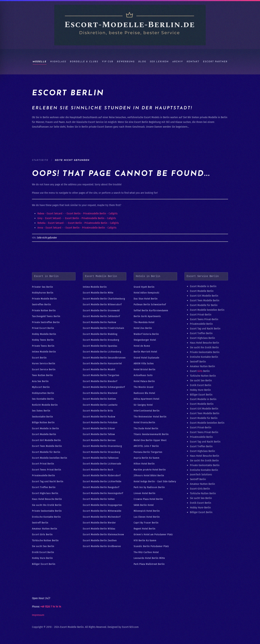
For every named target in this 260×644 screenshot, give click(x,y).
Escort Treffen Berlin (44, 487)
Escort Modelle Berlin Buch (98, 470)
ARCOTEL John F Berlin (146, 446)
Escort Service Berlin (44, 369)
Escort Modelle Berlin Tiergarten (101, 375)
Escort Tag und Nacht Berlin (48, 481)
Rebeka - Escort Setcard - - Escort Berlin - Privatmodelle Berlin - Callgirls (78, 223)
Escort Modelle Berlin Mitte (98, 293)
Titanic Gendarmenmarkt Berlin (151, 434)
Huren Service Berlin (44, 363)
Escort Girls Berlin (42, 534)
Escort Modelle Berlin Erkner (99, 428)
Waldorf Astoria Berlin (146, 334)
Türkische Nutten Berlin (45, 540)
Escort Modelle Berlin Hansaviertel (102, 363)
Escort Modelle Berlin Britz (98, 411)
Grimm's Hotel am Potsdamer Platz (153, 534)
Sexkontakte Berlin (42, 417)
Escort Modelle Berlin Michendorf (102, 517)
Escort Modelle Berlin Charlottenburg (104, 299)
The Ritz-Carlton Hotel (146, 552)
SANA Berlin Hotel (144, 505)
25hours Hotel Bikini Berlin (149, 475)
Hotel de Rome (142, 346)
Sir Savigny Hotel (143, 405)
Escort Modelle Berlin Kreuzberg (101, 340)
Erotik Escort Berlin (43, 552)
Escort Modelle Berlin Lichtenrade (102, 464)
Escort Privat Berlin (43, 464)
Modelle (40, 62)
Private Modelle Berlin (44, 299)
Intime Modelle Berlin (44, 352)
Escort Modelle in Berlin (45, 428)
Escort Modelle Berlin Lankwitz (100, 405)
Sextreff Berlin (40, 523)
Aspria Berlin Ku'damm (147, 458)
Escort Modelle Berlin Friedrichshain (103, 328)
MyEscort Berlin (41, 387)
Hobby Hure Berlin (42, 558)
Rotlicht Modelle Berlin (45, 405)
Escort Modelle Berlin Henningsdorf (103, 493)
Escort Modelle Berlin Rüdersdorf (102, 475)
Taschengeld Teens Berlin (46, 316)
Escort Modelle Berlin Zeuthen (100, 540)
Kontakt (193, 62)
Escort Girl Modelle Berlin (46, 440)
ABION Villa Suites (144, 363)
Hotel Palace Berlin (144, 381)
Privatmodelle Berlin (43, 475)
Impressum (38, 615)
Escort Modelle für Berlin (46, 452)
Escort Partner (215, 62)
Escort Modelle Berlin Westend (100, 393)
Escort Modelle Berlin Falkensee (101, 458)
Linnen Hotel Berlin (145, 493)
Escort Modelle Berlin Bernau (99, 440)
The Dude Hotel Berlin (146, 428)
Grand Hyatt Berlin (144, 287)
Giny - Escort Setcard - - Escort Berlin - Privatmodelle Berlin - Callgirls (77, 218)
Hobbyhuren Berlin (43, 293)
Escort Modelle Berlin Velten (99, 499)
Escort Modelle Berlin (44, 434)
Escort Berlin (39, 358)
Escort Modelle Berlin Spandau (100, 346)
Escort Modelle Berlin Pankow (99, 322)
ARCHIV (178, 62)
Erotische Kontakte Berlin (46, 517)
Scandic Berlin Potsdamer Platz (151, 546)
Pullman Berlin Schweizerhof (150, 304)
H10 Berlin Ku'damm (145, 540)
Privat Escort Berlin (43, 328)
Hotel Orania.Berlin (144, 422)
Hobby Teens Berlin (43, 340)
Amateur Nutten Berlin (45, 529)
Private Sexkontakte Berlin (47, 511)
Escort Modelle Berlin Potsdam (100, 422)
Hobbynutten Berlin (43, 393)
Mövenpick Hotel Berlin (147, 511)
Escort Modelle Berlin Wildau (99, 529)
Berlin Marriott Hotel (145, 352)
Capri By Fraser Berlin (146, 523)
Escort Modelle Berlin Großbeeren (102, 546)
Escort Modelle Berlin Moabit (99, 369)
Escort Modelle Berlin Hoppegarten (102, 505)
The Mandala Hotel (144, 322)
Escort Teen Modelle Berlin (47, 446)
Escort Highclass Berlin (45, 493)
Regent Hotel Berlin (145, 529)
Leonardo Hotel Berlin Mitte (149, 558)
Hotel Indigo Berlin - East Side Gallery (155, 481)
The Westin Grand (144, 387)
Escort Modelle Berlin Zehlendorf (101, 316)
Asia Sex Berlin (40, 381)
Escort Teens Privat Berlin (47, 470)
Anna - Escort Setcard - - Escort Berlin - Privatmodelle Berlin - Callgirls (77, 228)
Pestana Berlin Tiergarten (148, 452)
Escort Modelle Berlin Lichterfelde (102, 481)
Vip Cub (108, 62)
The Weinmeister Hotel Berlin (150, 417)
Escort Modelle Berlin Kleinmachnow (103, 534)
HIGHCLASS (58, 62)
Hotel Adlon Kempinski (146, 293)
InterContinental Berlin (147, 411)
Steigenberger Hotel (145, 340)
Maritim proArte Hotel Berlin (150, 470)
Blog (142, 62)
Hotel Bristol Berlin (145, 369)
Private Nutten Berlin (44, 310)
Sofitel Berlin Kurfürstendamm (151, 310)
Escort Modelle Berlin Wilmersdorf (102, 304)
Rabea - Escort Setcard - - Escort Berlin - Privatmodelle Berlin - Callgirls (77, 213)
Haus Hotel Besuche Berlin (47, 499)
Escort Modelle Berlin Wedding (100, 334)
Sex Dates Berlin (41, 411)
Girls (200, 371)
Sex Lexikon (159, 62)
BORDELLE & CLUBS (84, 62)
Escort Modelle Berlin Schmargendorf (104, 387)
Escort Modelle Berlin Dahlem (99, 399)
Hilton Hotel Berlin (144, 464)
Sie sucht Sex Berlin (43, 546)
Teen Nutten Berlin (42, 375)
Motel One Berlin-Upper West (150, 440)
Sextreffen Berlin (41, 304)
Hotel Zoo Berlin (143, 328)
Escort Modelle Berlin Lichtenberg (102, 352)
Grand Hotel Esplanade (146, 358)
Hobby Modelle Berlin (44, 334)
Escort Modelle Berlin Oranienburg (102, 446)
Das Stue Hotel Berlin (146, 299)
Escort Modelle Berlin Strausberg (101, 452)
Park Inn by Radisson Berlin (149, 487)
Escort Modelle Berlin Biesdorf (100, 381)
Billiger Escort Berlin (44, 564)
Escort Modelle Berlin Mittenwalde (102, 511)
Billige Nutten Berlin (43, 422)
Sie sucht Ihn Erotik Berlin (47, 505)
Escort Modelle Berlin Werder (99, 523)
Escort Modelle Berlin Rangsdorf (101, 487)
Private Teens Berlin (43, 346)
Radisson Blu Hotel (144, 393)
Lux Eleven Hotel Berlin (147, 517)
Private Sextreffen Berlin (46, 322)
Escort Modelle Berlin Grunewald (101, 310)
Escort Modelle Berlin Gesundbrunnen (104, 358)
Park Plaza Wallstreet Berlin (149, 564)
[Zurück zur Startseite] (130, 25)
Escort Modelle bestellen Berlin (50, 458)
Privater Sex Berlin (42, 287)
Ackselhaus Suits (143, 375)
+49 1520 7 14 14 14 (51, 607)
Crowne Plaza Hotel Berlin (148, 499)
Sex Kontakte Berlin (43, 399)
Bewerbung (126, 62)
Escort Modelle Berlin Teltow (99, 434)
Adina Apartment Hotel (146, 399)
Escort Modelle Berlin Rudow (99, 417)
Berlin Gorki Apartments (147, 316)
